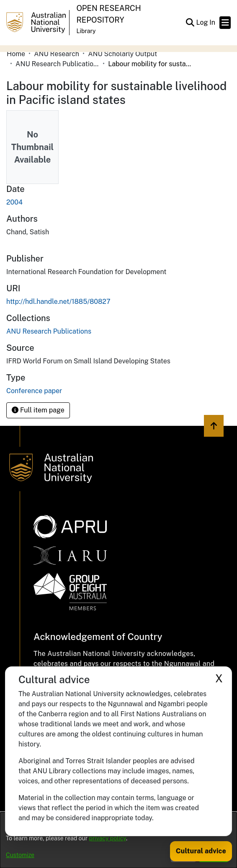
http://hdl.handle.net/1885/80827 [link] (58, 302)
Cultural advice (201, 851)
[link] (49, 331)
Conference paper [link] (34, 391)
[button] (190, 23)
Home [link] (16, 54)
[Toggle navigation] (225, 23)
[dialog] (118, 840)
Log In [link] (206, 22)
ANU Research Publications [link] (57, 64)
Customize (20, 855)
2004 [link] (14, 202)
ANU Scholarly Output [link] (122, 54)
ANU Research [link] (57, 54)
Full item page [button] (38, 410)
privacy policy (108, 838)
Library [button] (86, 31)
